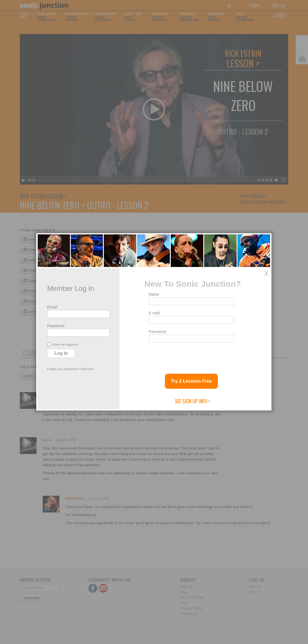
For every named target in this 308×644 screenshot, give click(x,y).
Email (52, 307)
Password (56, 326)
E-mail (154, 313)
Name (154, 294)
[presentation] (191, 356)
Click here (86, 369)
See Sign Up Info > (193, 401)
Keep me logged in (63, 344)
